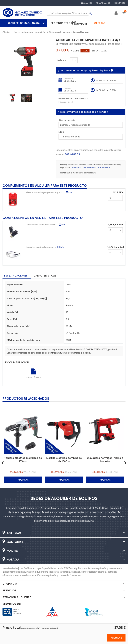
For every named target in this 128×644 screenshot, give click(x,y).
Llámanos (87, 3)
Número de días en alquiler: (72, 99)
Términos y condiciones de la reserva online (90, 167)
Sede (61, 132)
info (69, 192)
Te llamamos (103, 3)
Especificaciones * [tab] (17, 276)
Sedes (54, 23)
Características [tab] (45, 276)
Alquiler (26, 23)
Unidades (61, 60)
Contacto (120, 3)
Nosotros (65, 23)
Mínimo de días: (65, 102)
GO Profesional (80, 23)
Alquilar (116, 638)
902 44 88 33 (72, 154)
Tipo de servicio (67, 120)
